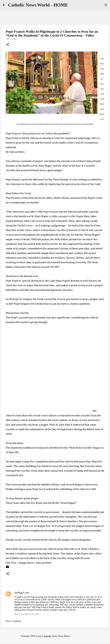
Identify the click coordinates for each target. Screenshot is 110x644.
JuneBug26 (19, 593)
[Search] (106, 5)
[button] (7, 45)
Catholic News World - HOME (38, 5)
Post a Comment (13, 621)
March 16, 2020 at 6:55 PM (27, 614)
